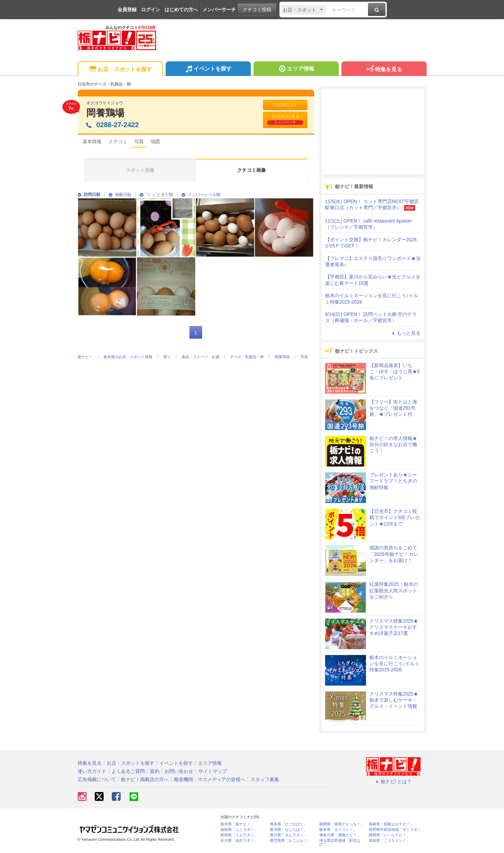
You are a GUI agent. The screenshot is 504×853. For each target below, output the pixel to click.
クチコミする (285, 120)
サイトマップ (213, 771)
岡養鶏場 (105, 113)
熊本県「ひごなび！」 (289, 824)
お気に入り (285, 105)
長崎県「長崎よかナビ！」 (391, 824)
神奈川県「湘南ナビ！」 (340, 835)
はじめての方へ (181, 10)
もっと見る (406, 333)
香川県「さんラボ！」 (289, 835)
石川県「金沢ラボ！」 (239, 841)
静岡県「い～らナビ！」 (389, 835)
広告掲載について (97, 779)
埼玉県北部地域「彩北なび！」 (340, 842)
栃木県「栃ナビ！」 (237, 824)
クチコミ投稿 (257, 10)
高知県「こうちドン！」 (389, 841)
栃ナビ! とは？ (393, 781)
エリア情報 (296, 70)
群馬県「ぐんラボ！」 (239, 835)
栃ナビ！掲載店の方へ (145, 779)
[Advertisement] (373, 132)
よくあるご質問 (128, 771)
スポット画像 (140, 170)
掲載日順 (120, 195)
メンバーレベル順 (201, 195)
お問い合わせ (179, 771)
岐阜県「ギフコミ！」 (338, 830)
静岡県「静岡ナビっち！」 (342, 824)
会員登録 (127, 10)
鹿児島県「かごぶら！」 (291, 841)
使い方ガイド (92, 771)
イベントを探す (208, 70)
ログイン (151, 10)
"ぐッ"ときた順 (157, 195)
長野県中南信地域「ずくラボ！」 (397, 830)
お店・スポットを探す (120, 70)
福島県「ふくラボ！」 (239, 830)
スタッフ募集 (265, 779)
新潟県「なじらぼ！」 (289, 830)
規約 (155, 771)
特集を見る (384, 70)
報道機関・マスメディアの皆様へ (210, 779)
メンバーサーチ (219, 10)
